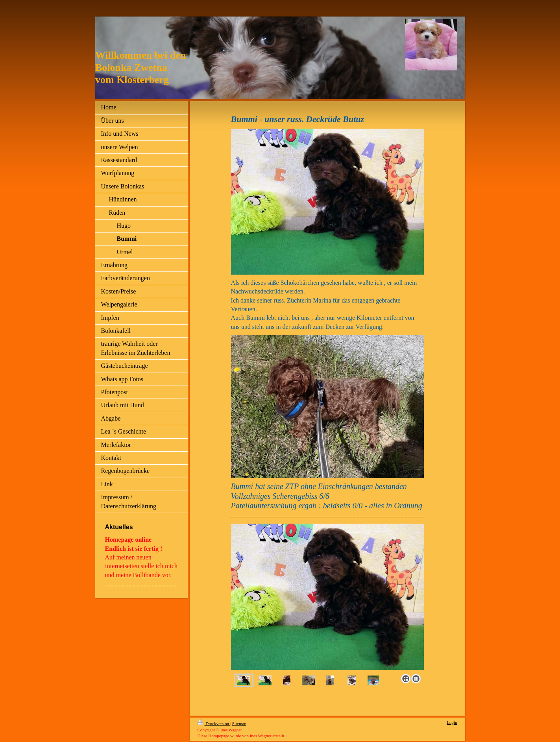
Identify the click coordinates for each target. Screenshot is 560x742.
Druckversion (214, 724)
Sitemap (239, 724)
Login (452, 722)
